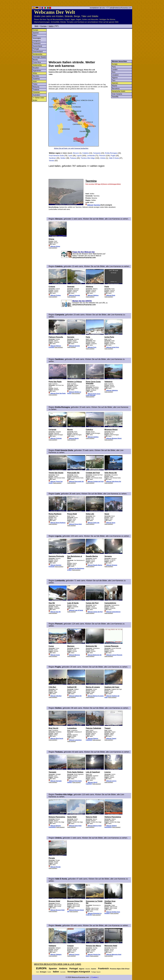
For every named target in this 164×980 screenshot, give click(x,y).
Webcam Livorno (111, 781)
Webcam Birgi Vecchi (57, 738)
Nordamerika (37, 54)
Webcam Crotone (56, 295)
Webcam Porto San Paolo (58, 393)
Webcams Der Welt (55, 12)
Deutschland (37, 46)
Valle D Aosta (114, 158)
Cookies (94, 977)
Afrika (35, 73)
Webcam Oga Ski (55, 612)
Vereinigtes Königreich (79, 972)
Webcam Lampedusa (75, 740)
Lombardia (91, 156)
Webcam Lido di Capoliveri (92, 783)
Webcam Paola (111, 295)
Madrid (114, 86)
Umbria (103, 158)
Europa (43, 26)
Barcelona (116, 89)
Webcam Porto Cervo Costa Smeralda (93, 395)
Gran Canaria (117, 94)
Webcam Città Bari (56, 696)
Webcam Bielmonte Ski (95, 655)
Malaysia (36, 87)
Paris (114, 67)
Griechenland (38, 52)
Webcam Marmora (74, 655)
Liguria (79, 156)
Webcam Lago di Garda (76, 610)
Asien (35, 81)
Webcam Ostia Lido (93, 523)
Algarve (115, 78)
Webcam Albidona (93, 295)
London (115, 70)
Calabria (85, 153)
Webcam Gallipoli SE (75, 696)
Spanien (36, 33)
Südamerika (37, 65)
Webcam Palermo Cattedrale (92, 739)
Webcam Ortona (55, 246)
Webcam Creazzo (74, 955)
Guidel (49, 972)
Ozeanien (36, 92)
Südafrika (36, 79)
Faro (114, 80)
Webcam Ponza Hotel (75, 524)
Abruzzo (76, 153)
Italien (51, 26)
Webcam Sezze (111, 523)
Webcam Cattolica (93, 437)
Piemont (102, 156)
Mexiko (35, 60)
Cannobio (63, 972)
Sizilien (63, 158)
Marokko (36, 76)
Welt (36, 26)
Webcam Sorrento (74, 346)
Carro (38, 972)
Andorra (63, 969)
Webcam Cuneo (55, 655)
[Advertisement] (90, 44)
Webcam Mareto (74, 438)
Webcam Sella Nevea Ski (114, 482)
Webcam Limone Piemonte (114, 655)
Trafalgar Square (96, 972)
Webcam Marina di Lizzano (96, 696)
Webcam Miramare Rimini (114, 438)
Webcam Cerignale (56, 438)
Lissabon (115, 75)
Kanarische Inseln (119, 91)
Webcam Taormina (94, 205)
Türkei (35, 84)
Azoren (94, 969)
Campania (97, 153)
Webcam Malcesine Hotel (114, 955)
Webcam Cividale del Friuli (96, 482)
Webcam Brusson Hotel (57, 910)
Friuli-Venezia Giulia (56, 156)
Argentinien (37, 71)
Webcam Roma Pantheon (58, 523)
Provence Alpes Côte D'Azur (120, 969)
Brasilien (36, 68)
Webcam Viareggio (56, 781)
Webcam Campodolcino (113, 612)
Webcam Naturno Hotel (95, 826)
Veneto (52, 161)
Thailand (36, 90)
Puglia (113, 156)
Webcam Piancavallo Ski (76, 482)
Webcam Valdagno (56, 955)
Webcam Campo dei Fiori (95, 612)
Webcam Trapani (111, 738)
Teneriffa (115, 97)
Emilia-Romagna (111, 153)
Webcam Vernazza (112, 565)
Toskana (73, 158)
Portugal (36, 49)
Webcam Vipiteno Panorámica (111, 826)
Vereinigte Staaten (39, 57)
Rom (114, 72)
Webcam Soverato (74, 295)
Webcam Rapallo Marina (95, 565)
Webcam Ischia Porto (113, 347)
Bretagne (43, 972)
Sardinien (53, 158)
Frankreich (37, 43)
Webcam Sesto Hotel (75, 826)
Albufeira (88, 969)
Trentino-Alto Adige (88, 158)
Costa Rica (37, 62)
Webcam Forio (92, 347)
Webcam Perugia (55, 867)
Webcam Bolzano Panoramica (55, 826)
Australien (36, 95)
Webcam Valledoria (112, 390)
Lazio (70, 156)
